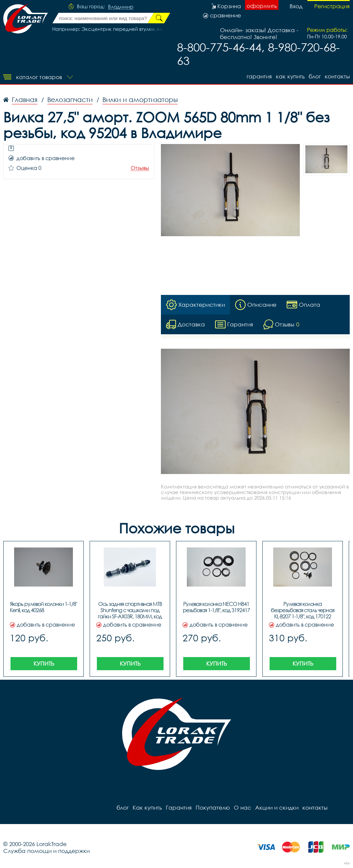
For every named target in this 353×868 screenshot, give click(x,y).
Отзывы (140, 168)
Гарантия (259, 76)
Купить (44, 663)
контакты (337, 76)
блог (315, 76)
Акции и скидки (277, 807)
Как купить (290, 76)
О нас (243, 807)
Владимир (121, 7)
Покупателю (213, 807)
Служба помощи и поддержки (46, 851)
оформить (262, 6)
